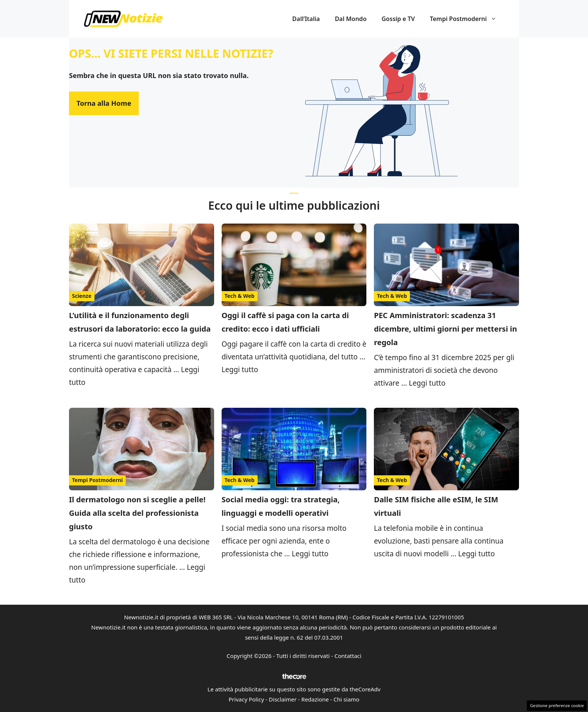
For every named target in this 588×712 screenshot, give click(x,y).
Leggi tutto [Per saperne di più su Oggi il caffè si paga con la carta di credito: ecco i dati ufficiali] (240, 370)
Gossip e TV (398, 19)
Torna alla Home (104, 103)
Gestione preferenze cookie (557, 705)
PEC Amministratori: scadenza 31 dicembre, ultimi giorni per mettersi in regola (445, 329)
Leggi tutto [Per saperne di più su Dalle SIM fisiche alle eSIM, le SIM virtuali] (477, 554)
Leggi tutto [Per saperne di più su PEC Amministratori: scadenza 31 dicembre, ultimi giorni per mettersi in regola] (427, 383)
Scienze (82, 296)
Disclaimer (283, 699)
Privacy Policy (247, 699)
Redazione (315, 699)
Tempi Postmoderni (467, 19)
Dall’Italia (306, 19)
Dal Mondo (351, 19)
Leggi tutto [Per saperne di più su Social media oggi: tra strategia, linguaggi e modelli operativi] (310, 554)
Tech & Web (240, 296)
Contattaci (348, 656)
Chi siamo (346, 699)
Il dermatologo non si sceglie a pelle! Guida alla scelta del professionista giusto (137, 513)
